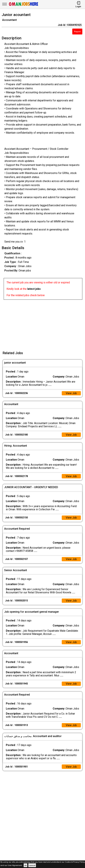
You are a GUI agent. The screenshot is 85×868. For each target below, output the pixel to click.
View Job (71, 393)
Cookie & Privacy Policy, (75, 862)
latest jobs (34, 289)
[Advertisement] (44, 323)
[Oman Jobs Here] (24, 6)
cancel (32, 865)
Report (77, 32)
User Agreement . (15, 866)
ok (25, 865)
